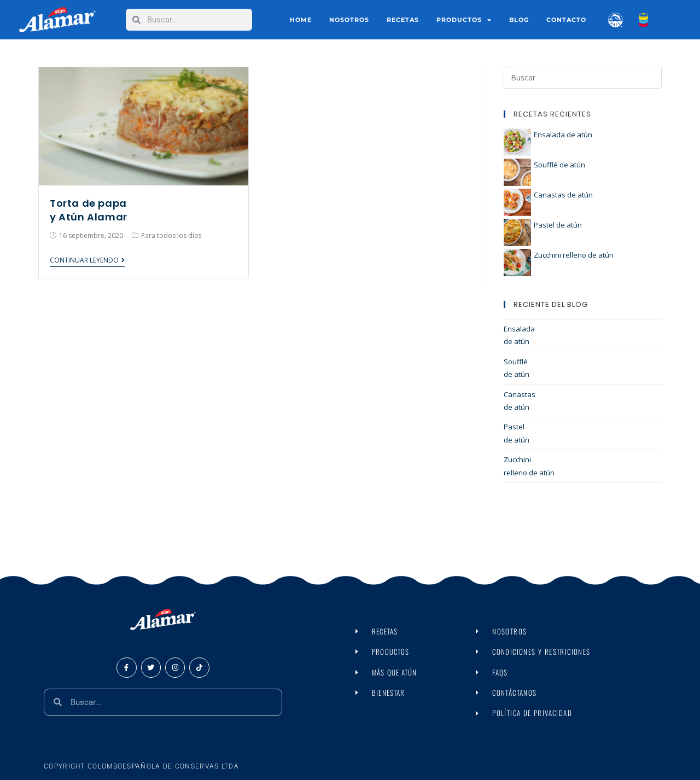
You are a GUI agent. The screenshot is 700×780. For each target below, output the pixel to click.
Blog (519, 20)
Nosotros (349, 20)
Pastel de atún (558, 225)
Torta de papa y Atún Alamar (89, 210)
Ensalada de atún (563, 135)
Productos (464, 20)
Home (301, 20)
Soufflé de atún (559, 165)
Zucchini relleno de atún (574, 255)
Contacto (566, 20)
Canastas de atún (563, 195)
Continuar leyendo (87, 261)
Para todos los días (171, 235)
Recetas (403, 20)
